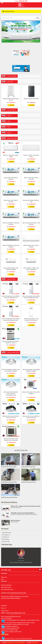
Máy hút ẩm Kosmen (12, 76)
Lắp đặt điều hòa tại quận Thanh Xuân (9, 497)
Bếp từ (9, 127)
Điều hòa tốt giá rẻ (15, 520)
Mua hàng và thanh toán (6, 585)
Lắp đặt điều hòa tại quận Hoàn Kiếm (9, 482)
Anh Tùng (21, 558)
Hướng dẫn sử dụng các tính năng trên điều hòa (23, 513)
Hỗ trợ (2, 579)
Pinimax (9, 116)
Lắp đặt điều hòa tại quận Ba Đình (29, 482)
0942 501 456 (23, 1)
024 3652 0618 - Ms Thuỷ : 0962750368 (15, 643)
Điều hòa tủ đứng (11, 279)
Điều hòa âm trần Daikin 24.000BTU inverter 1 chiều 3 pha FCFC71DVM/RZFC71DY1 (11, 394)
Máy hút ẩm (10, 82)
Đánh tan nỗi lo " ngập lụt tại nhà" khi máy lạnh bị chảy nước (26, 506)
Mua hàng (12, 105)
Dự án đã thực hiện (21, 450)
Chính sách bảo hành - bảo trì (7, 590)
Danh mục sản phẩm (8, 11)
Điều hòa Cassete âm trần (13, 352)
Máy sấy (9, 133)
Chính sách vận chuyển (6, 587)
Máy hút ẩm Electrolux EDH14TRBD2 (31, 99)
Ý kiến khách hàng (6, 544)
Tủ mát (9, 121)
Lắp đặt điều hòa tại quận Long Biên (9, 467)
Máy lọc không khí (12, 110)
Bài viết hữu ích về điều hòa (9, 502)
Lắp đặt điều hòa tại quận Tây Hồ (28, 467)
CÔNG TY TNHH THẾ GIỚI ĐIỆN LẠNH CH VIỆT (22, 638)
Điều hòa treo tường (12, 138)
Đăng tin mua (4, 577)
